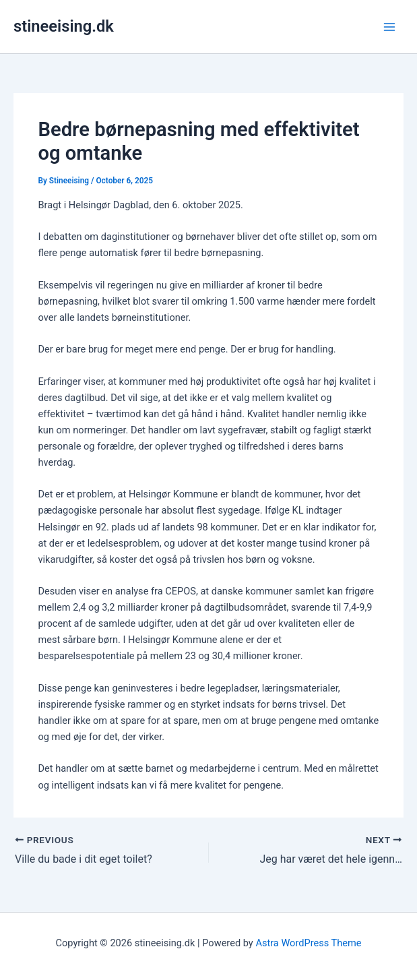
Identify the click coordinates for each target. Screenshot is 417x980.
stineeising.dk (64, 26)
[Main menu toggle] (389, 27)
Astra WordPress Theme (308, 943)
